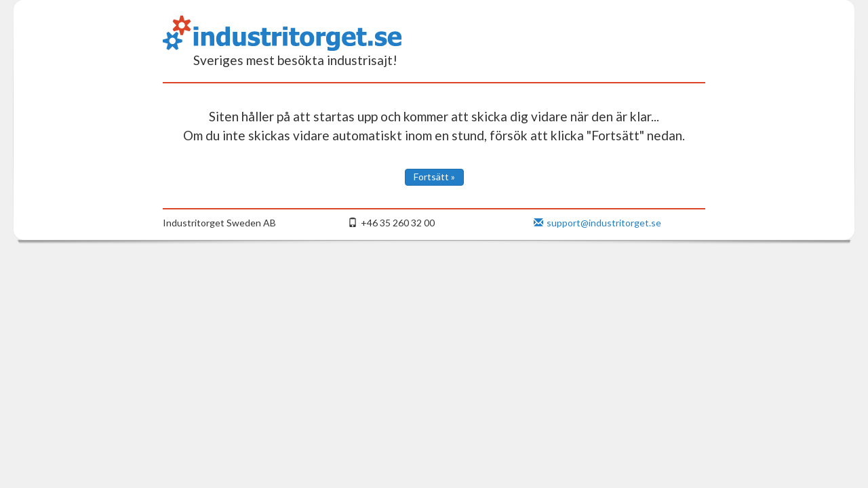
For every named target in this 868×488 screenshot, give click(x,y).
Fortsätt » (434, 177)
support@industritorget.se (597, 223)
